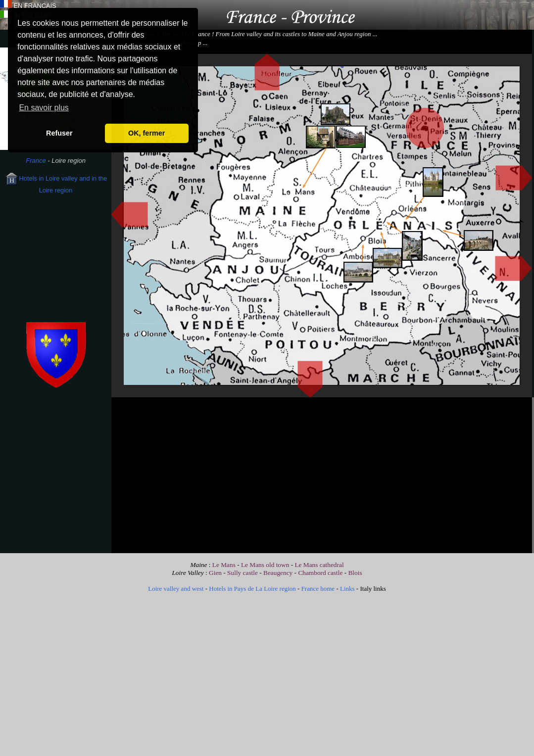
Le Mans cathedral (319, 565)
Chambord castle (320, 573)
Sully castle (243, 573)
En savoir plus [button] (44, 108)
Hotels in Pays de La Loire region (252, 589)
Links (347, 589)
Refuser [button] (59, 133)
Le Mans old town (265, 565)
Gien (215, 573)
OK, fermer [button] (146, 133)
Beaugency (278, 573)
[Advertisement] (56, 266)
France (36, 161)
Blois (355, 573)
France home (318, 589)
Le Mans (224, 565)
